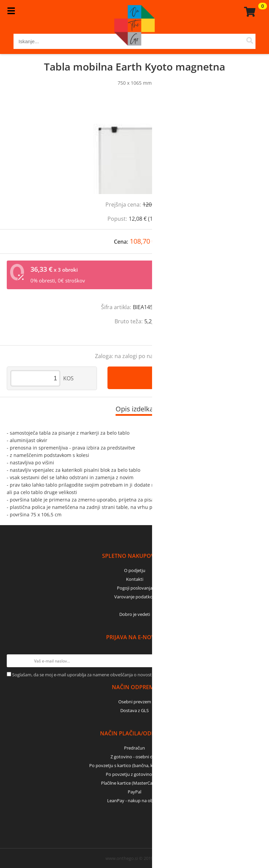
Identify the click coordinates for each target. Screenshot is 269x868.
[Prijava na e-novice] (256, 661)
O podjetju (135, 570)
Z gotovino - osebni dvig (134, 757)
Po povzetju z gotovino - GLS (134, 774)
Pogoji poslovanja (135, 588)
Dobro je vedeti (135, 614)
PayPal (134, 792)
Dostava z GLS (134, 710)
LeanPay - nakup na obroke (135, 801)
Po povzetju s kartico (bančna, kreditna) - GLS (134, 765)
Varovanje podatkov (135, 597)
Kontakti (135, 579)
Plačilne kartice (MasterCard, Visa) (135, 783)
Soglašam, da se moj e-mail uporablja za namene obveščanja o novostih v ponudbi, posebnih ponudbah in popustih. (129, 675)
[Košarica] (249, 12)
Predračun (134, 748)
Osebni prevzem (135, 702)
